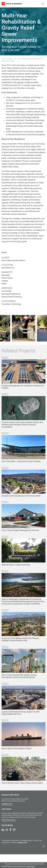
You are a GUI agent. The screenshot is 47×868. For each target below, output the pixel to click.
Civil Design (6, 291)
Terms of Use (38, 840)
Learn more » (30, 866)
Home (4, 59)
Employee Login (22, 842)
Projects (10, 59)
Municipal (6, 275)
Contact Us (7, 804)
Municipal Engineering (11, 294)
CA (15, 59)
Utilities (5, 281)
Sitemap (14, 842)
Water (4, 284)
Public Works (7, 278)
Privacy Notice (6, 842)
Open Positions (9, 820)
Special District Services (12, 297)
